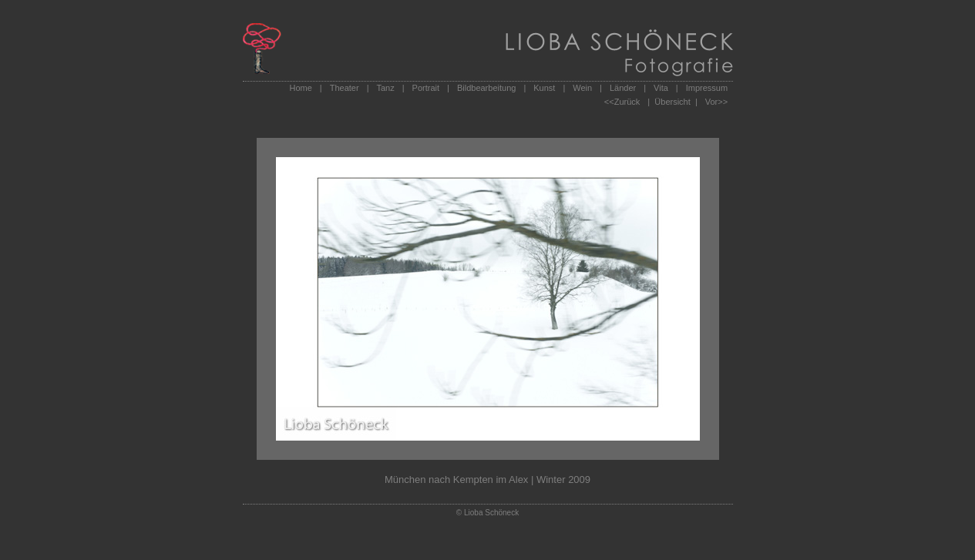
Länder (623, 88)
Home (301, 88)
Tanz (385, 88)
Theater (345, 88)
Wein (582, 88)
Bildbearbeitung (486, 88)
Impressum (707, 88)
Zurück (627, 102)
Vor (712, 102)
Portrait (426, 88)
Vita (661, 88)
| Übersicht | (672, 102)
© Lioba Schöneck (487, 513)
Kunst (544, 88)
